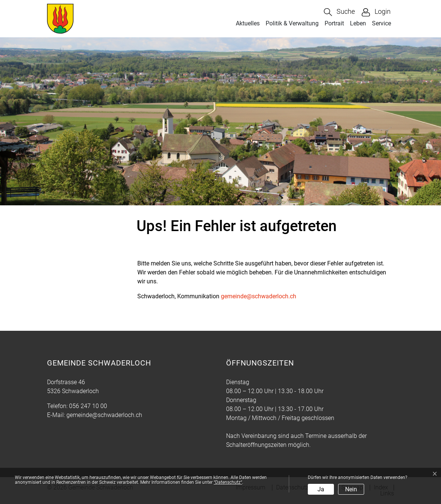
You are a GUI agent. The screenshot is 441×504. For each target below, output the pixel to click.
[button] (339, 12)
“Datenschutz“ (228, 482)
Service (381, 23)
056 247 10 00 (88, 406)
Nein (351, 489)
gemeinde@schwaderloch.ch (259, 296)
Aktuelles (248, 23)
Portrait (334, 23)
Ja (321, 489)
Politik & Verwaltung (292, 23)
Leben (358, 23)
